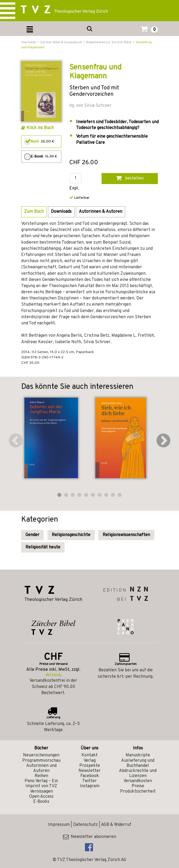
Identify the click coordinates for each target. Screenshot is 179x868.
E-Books (41, 802)
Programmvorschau (41, 761)
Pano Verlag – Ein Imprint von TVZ (41, 784)
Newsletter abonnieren (89, 837)
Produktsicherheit (138, 792)
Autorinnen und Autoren (41, 768)
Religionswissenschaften (126, 535)
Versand (53, 675)
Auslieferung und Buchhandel (138, 763)
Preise (138, 786)
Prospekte (90, 766)
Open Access (41, 797)
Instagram (90, 786)
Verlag (90, 761)
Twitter (89, 781)
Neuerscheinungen (41, 755)
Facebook (90, 776)
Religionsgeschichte (71, 535)
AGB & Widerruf (116, 825)
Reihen (41, 776)
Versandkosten (138, 781)
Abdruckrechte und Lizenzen (138, 773)
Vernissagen (41, 792)
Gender (32, 535)
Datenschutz (85, 825)
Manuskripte (138, 755)
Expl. (74, 188)
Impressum (59, 825)
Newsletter (90, 771)
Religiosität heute (43, 547)
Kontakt (89, 755)
